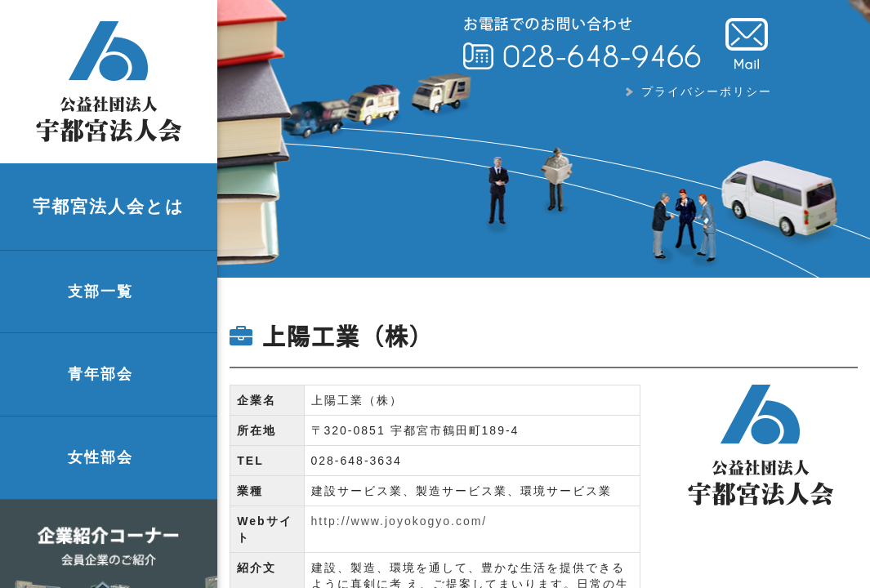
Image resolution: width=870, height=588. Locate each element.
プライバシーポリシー (707, 91)
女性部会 (100, 457)
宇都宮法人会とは (109, 206)
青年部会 (100, 374)
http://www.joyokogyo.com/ (399, 521)
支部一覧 (100, 292)
